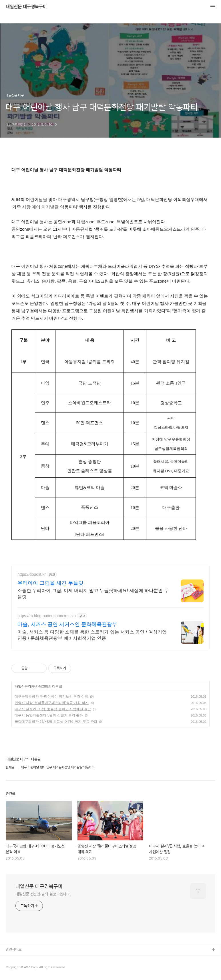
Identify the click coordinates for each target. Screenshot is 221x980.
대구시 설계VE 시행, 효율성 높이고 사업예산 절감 (53, 709)
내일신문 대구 (25, 687)
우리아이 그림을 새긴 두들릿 (50, 583)
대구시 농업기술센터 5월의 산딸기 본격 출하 (49, 715)
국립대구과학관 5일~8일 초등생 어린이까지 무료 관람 (56, 722)
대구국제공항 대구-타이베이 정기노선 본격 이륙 (51, 697)
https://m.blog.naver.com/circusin (47, 616)
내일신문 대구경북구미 (26, 7)
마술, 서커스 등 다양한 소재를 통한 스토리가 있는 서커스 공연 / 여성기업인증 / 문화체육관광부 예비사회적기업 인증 (92, 635)
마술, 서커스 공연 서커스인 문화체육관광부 (67, 624)
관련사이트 (14, 949)
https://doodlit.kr (32, 574)
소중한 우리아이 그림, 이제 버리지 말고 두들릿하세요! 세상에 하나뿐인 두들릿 (93, 594)
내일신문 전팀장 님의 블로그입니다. (43, 894)
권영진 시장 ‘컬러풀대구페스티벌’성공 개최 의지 (52, 703)
